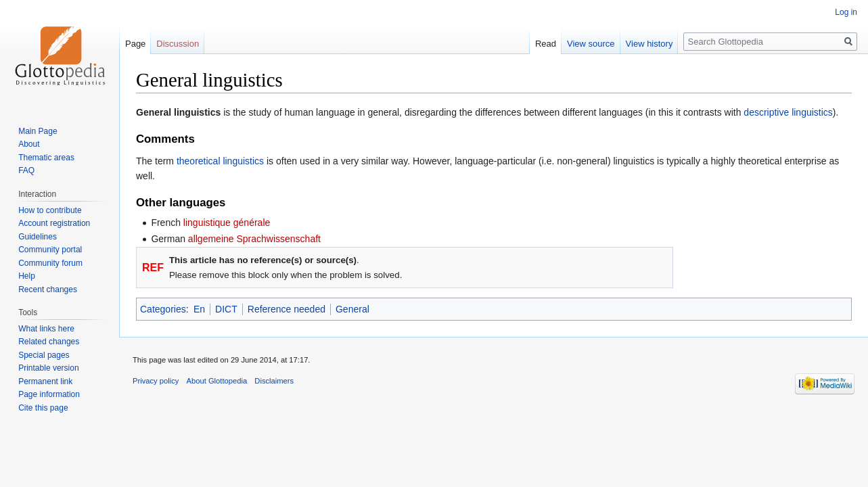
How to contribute (50, 210)
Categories (163, 309)
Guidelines (38, 237)
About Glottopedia (217, 381)
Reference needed (287, 309)
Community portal (50, 250)
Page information (49, 394)
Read (546, 44)
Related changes (49, 342)
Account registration (54, 223)
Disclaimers (274, 381)
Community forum (50, 263)
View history (649, 44)
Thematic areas (46, 158)
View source (591, 44)
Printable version (48, 368)
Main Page (38, 131)
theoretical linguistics (220, 161)
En (199, 309)
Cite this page (43, 408)
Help (27, 276)
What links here (46, 329)
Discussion (178, 44)
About (29, 144)
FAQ (26, 170)
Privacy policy (156, 381)
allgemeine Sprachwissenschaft (254, 239)
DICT (226, 309)
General (352, 309)
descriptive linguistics (788, 112)
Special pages (44, 355)
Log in (846, 12)
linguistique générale (227, 223)
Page (135, 44)
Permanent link (45, 381)
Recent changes (48, 289)
